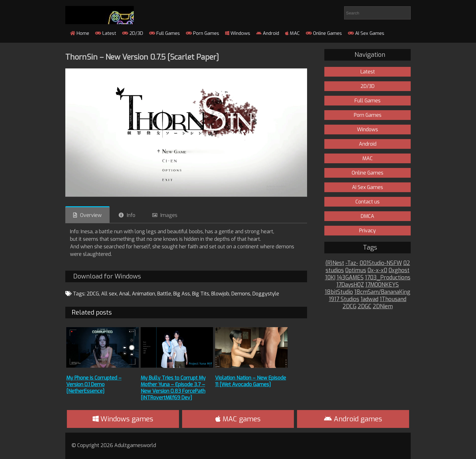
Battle (164, 294)
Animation (143, 294)
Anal (124, 294)
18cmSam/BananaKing (382, 292)
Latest (106, 33)
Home (80, 33)
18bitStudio (339, 292)
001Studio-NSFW (381, 263)
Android (268, 33)
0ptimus (356, 270)
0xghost (399, 270)
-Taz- (352, 263)
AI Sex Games (366, 33)
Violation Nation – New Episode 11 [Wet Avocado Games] (251, 381)
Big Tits (201, 294)
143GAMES (350, 278)
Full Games (165, 33)
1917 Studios (344, 299)
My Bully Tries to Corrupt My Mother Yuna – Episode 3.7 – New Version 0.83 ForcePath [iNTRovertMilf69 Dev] (173, 388)
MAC (292, 33)
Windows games (123, 419)
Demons (241, 294)
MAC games (238, 419)
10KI (330, 278)
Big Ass (182, 294)
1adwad (369, 299)
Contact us (368, 202)
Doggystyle (266, 294)
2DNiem (383, 307)
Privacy (368, 231)
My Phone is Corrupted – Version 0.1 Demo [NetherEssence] (94, 384)
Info (131, 215)
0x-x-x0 (377, 270)
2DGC (365, 307)
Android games (353, 419)
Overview (91, 215)
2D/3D (133, 33)
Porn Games (203, 33)
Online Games (324, 33)
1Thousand (393, 299)
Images (169, 215)
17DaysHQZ (350, 285)
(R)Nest (335, 263)
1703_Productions (388, 278)
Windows (238, 33)
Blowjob (220, 294)
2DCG (93, 294)
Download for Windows (107, 276)
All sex (109, 294)
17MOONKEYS (382, 285)
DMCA (368, 216)
